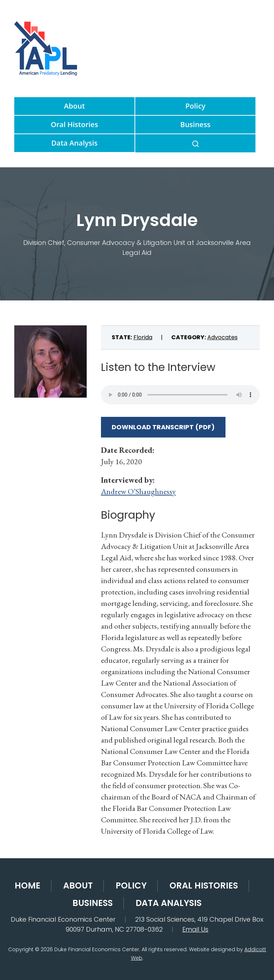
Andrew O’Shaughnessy (138, 491)
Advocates (222, 337)
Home (27, 885)
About (74, 106)
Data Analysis (75, 143)
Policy (196, 106)
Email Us (195, 929)
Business (195, 124)
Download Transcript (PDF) (163, 427)
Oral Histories (74, 124)
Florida (143, 337)
